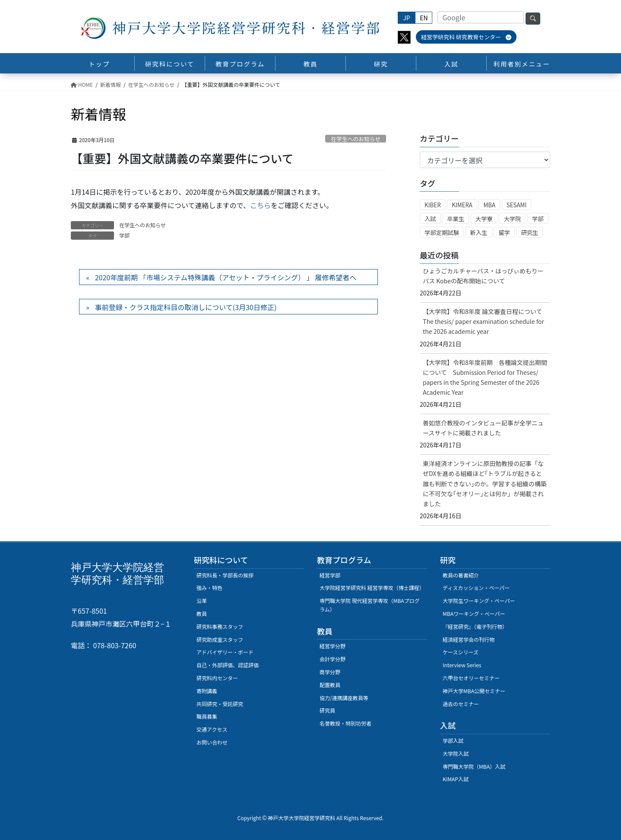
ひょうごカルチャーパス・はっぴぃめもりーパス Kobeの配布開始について (483, 276)
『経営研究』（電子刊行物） (475, 626)
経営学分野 (333, 646)
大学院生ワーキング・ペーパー (479, 601)
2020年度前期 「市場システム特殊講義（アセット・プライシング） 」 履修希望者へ (226, 277)
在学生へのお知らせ (356, 139)
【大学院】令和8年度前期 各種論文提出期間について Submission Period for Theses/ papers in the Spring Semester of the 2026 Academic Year (485, 377)
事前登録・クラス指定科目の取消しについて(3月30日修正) (186, 307)
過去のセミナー (461, 704)
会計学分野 (333, 659)
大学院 (512, 219)
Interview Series (462, 665)
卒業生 (456, 219)
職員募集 (207, 716)
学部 (124, 235)
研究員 (327, 710)
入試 (430, 219)
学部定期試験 (442, 233)
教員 (202, 613)
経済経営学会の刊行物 (469, 639)
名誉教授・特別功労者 (345, 723)
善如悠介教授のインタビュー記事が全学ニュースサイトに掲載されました (483, 428)
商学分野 (330, 672)
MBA (489, 205)
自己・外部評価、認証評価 (228, 665)
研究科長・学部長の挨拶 (225, 575)
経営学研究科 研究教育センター (466, 37)
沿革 (202, 601)
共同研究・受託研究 (220, 704)
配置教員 (330, 685)
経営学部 (330, 575)
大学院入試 (456, 753)
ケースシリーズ (461, 652)
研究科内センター (217, 678)
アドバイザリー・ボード (225, 652)
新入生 (479, 233)
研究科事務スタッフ (220, 626)
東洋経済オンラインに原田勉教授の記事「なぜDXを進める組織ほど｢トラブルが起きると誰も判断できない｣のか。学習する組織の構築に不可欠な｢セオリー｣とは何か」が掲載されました (485, 483)
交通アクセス (212, 729)
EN (424, 18)
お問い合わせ (212, 742)
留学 (504, 233)
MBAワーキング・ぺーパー (474, 613)
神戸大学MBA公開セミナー (474, 691)
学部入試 (453, 740)
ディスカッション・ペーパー (476, 588)
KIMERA (462, 205)
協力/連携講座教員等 (344, 698)
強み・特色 (209, 588)
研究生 (529, 233)
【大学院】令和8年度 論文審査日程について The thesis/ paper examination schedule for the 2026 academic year (486, 321)
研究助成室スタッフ (220, 639)
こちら (260, 205)
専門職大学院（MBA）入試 (474, 766)
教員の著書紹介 (461, 575)
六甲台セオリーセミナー (471, 678)
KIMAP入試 (456, 779)
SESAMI (517, 205)
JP (406, 18)
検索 (533, 19)
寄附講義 (207, 691)
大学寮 (484, 219)
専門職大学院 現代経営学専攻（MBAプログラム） (370, 605)
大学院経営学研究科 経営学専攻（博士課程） (372, 588)
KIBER (433, 205)
